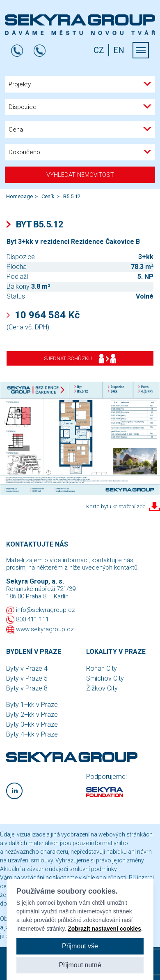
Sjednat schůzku (80, 359)
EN (119, 50)
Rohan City (102, 668)
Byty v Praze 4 (27, 668)
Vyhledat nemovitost (80, 175)
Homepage (19, 196)
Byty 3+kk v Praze (32, 724)
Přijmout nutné (80, 965)
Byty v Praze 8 (27, 688)
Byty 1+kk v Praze (32, 705)
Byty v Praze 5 (27, 678)
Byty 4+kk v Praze (32, 734)
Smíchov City (105, 678)
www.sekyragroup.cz (45, 629)
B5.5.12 (72, 196)
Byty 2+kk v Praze (32, 715)
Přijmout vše (80, 946)
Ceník (48, 196)
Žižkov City (102, 688)
